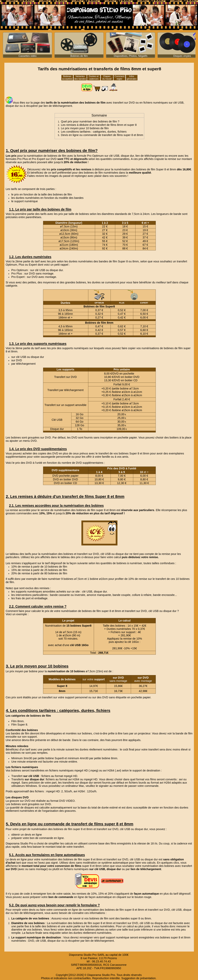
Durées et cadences (94, 78)
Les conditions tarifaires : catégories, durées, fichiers (94, 132)
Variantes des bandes (80, 78)
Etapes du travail (107, 78)
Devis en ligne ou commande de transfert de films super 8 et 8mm (102, 135)
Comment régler (119, 78)
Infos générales (132, 78)
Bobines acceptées (67, 78)
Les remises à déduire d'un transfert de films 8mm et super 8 (99, 125)
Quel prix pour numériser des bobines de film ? (90, 121)
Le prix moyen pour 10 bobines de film (85, 128)
